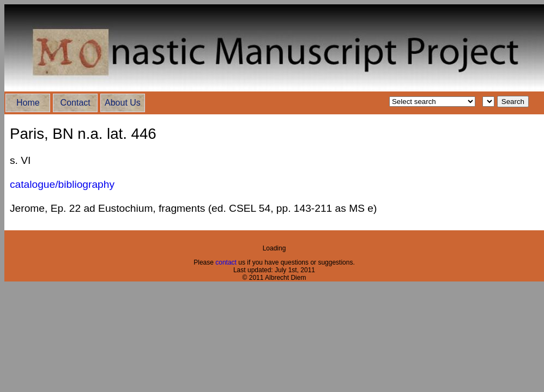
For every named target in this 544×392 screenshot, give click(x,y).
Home (28, 103)
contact (227, 262)
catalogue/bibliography (62, 184)
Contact (75, 103)
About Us (123, 103)
